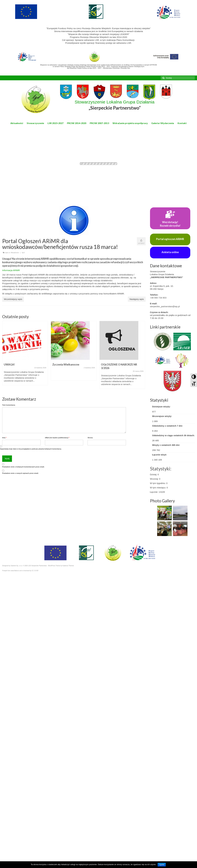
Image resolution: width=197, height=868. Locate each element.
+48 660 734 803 (158, 298)
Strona (90, 438)
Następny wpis (137, 299)
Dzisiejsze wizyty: (161, 407)
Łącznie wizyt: (160, 455)
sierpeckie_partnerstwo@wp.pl (165, 306)
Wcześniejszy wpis (13, 299)
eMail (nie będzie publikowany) (57, 438)
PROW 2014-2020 (77, 123)
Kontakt (182, 123)
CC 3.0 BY (35, 571)
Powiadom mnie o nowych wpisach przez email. (20, 473)
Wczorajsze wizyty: (162, 416)
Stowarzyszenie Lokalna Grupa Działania (115, 105)
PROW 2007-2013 (99, 123)
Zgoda (162, 865)
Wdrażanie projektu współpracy (130, 123)
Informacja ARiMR (11, 270)
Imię (4, 438)
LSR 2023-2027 (56, 123)
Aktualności (17, 123)
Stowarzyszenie (35, 123)
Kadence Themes (68, 566)
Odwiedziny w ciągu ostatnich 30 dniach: (174, 435)
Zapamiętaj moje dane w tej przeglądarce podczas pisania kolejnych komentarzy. (31, 449)
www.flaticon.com (16, 571)
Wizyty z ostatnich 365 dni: (166, 445)
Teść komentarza (9, 405)
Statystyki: (161, 469)
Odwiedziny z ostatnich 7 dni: (168, 426)
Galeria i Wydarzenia (163, 123)
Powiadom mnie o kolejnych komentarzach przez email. (23, 467)
